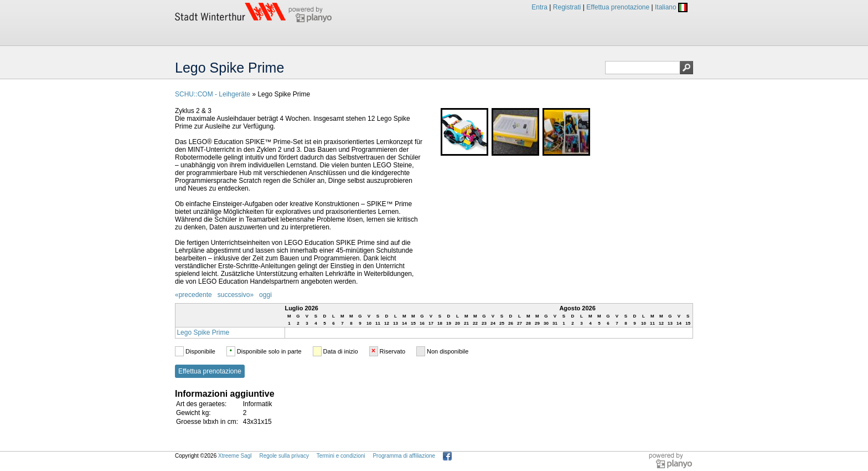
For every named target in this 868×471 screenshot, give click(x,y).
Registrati (567, 7)
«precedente (193, 295)
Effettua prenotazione (618, 7)
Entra (539, 7)
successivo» (236, 295)
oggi (265, 295)
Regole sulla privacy (284, 456)
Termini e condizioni (341, 456)
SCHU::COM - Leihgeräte (213, 94)
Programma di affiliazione (404, 456)
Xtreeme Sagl (235, 456)
